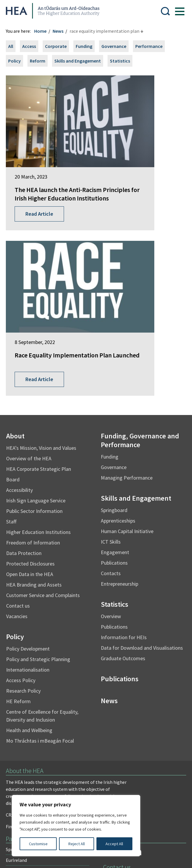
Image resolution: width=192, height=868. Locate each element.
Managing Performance (127, 288)
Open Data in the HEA (33, 384)
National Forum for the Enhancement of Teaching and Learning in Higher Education (47, 698)
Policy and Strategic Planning (41, 469)
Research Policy (26, 501)
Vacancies (20, 426)
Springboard (114, 320)
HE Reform (21, 511)
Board (16, 289)
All (14, 46)
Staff (14, 332)
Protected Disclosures (33, 374)
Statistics (123, 61)
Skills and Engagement (81, 61)
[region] (76, 826)
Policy (17, 61)
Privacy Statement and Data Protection (48, 758)
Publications (114, 373)
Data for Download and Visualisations (142, 458)
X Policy (137, 770)
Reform (40, 61)
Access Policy (24, 490)
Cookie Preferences (65, 781)
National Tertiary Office (32, 714)
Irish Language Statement (96, 746)
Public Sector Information (37, 321)
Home (43, 31)
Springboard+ (23, 659)
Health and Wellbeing (32, 540)
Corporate (59, 46)
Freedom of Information (36, 353)
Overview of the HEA (32, 268)
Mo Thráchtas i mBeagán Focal (43, 551)
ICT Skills (111, 352)
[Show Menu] (177, 11)
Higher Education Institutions (41, 342)
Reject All (77, 844)
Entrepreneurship (120, 394)
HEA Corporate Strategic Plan (41, 279)
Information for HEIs (124, 447)
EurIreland (19, 670)
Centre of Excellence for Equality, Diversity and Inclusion (45, 526)
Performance (152, 46)
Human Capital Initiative (127, 341)
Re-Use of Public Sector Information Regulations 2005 (63, 770)
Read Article (42, 189)
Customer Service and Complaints (46, 405)
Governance (117, 46)
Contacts (111, 383)
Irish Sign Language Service (39, 311)
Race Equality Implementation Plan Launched (140, 157)
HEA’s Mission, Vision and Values (44, 258)
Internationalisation (31, 480)
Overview (111, 426)
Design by (28, 857)
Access (32, 46)
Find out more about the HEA (38, 637)
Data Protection (27, 363)
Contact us (21, 416)
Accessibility (22, 300)
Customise (38, 844)
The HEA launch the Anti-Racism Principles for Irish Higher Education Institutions (48, 161)
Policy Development (31, 459)
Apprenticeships (118, 331)
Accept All (114, 844)
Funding (87, 46)
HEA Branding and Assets (37, 395)
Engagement (115, 362)
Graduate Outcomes (123, 468)
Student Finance (25, 681)
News (61, 31)
